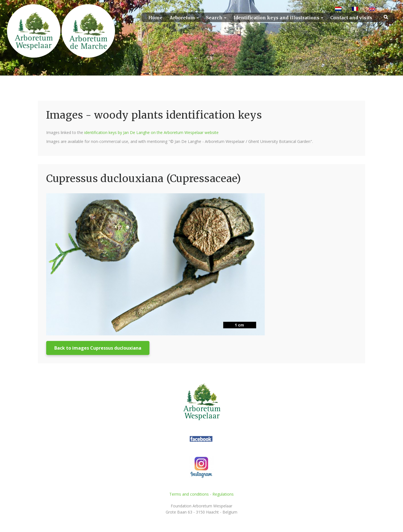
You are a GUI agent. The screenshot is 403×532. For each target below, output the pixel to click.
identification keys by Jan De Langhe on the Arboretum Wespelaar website (151, 132)
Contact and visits (351, 18)
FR (362, 9)
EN (379, 9)
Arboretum (182, 18)
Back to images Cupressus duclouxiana (98, 348)
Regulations (223, 494)
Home (155, 18)
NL (345, 9)
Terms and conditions (189, 494)
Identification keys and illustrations (276, 18)
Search (214, 18)
